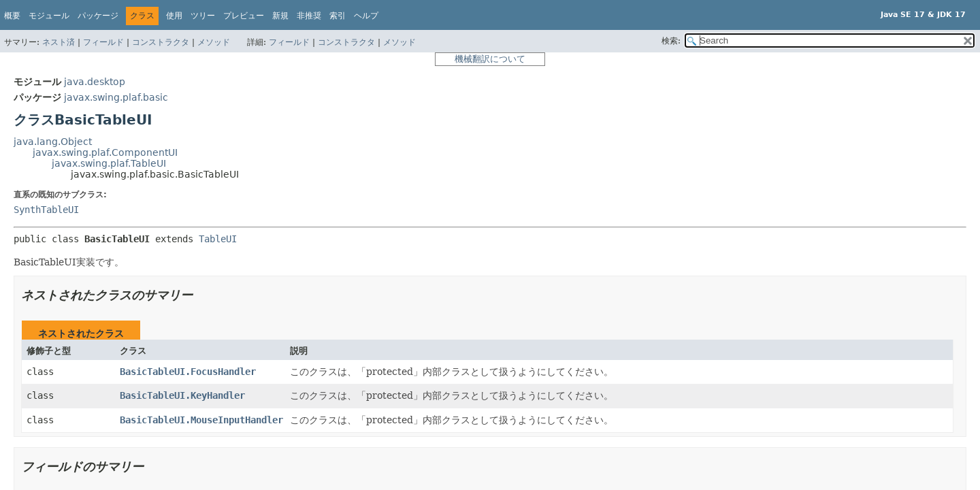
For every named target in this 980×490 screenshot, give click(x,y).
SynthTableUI (46, 210)
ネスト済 (59, 42)
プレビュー (244, 16)
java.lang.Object (53, 142)
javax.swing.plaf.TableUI (109, 163)
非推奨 (309, 16)
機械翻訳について (490, 59)
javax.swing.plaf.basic (116, 97)
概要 (12, 16)
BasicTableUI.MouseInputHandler (201, 420)
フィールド (103, 42)
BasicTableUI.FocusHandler (188, 372)
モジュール (49, 16)
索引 (338, 16)
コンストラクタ (161, 42)
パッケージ (98, 16)
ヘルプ (366, 16)
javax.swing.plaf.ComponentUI (105, 152)
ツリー (203, 16)
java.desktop (95, 82)
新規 (280, 16)
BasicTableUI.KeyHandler (182, 395)
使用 (174, 16)
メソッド (214, 42)
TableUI (218, 239)
